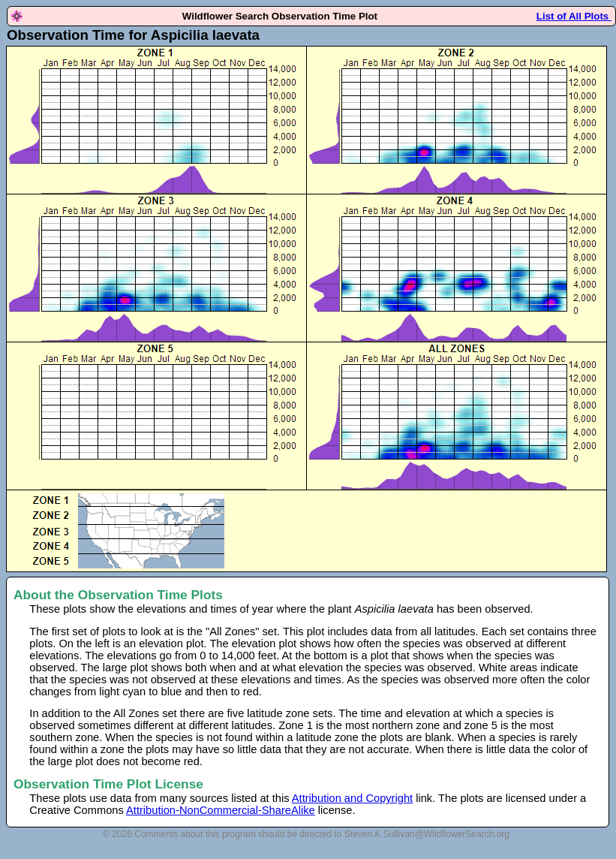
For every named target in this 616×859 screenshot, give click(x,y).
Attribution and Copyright (352, 798)
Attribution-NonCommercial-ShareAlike (221, 810)
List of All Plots (574, 16)
